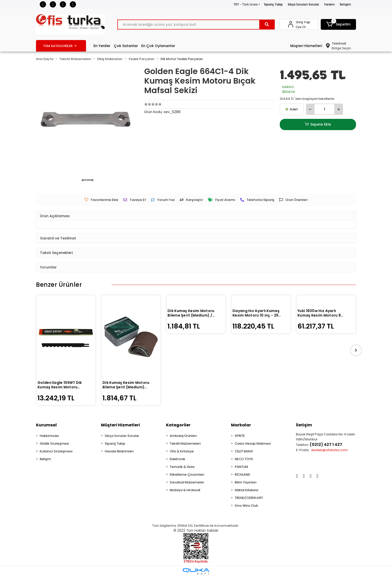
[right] (356, 350)
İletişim (345, 4)
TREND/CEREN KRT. (249, 498)
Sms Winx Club (246, 506)
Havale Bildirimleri (119, 451)
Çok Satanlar (126, 46)
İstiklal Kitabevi (246, 490)
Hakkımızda (49, 436)
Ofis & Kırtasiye (182, 451)
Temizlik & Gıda (182, 467)
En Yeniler (102, 46)
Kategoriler (178, 425)
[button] (338, 24)
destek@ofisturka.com (329, 450)
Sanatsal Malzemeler (187, 482)
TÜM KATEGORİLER (60, 46)
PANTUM (241, 467)
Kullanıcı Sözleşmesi (56, 451)
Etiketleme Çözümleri (187, 475)
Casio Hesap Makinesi (253, 444)
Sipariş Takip (273, 4)
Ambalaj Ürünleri (183, 436)
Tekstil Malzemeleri (185, 444)
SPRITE (240, 436)
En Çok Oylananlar (158, 46)
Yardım (329, 4)
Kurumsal (46, 425)
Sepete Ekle (318, 124)
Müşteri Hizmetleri (306, 46)
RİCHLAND (242, 475)
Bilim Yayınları (246, 482)
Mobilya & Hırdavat (185, 490)
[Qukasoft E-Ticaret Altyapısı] (196, 571)
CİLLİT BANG (244, 451)
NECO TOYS (244, 459)
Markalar (241, 425)
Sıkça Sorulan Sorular (303, 4)
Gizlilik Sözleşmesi (54, 444)
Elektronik (177, 459)
